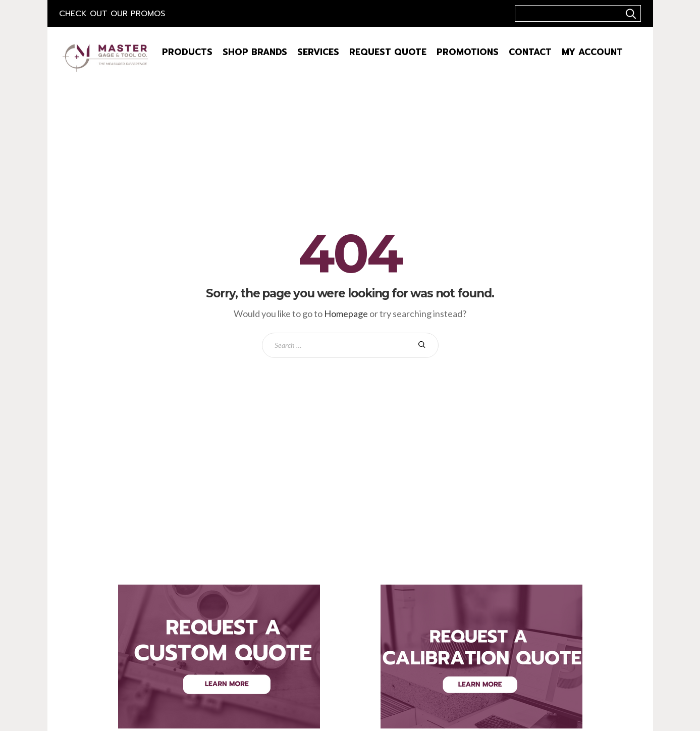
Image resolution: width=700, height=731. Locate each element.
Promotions (468, 52)
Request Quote (388, 52)
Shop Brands (255, 52)
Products (187, 52)
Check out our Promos (112, 14)
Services (318, 52)
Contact (530, 52)
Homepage (346, 314)
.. (629, 14)
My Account (592, 52)
